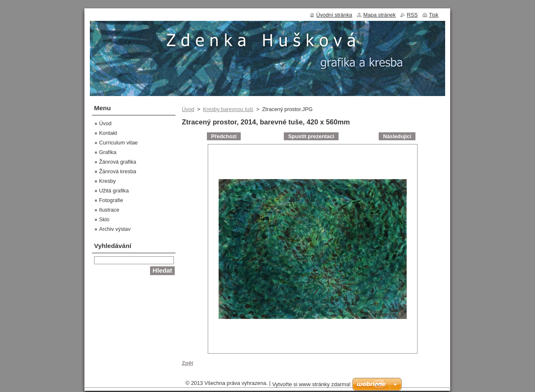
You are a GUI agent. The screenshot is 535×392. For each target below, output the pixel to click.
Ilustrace (109, 210)
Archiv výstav (115, 229)
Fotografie (111, 200)
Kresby (107, 181)
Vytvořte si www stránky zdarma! (311, 384)
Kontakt (108, 133)
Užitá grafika (114, 191)
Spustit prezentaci (311, 136)
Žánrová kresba (118, 171)
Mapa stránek (380, 15)
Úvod (188, 109)
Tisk (434, 15)
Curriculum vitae (118, 143)
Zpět (187, 363)
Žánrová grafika (118, 162)
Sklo (104, 219)
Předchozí (224, 136)
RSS (412, 15)
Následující (397, 136)
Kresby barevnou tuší (228, 109)
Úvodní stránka (334, 15)
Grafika (108, 152)
